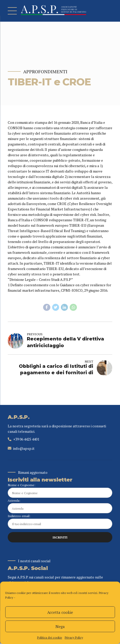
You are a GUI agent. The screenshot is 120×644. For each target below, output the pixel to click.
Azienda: (60, 506)
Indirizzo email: (60, 522)
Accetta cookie (60, 612)
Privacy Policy (74, 637)
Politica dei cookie (50, 637)
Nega (60, 626)
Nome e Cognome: (60, 490)
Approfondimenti (45, 72)
